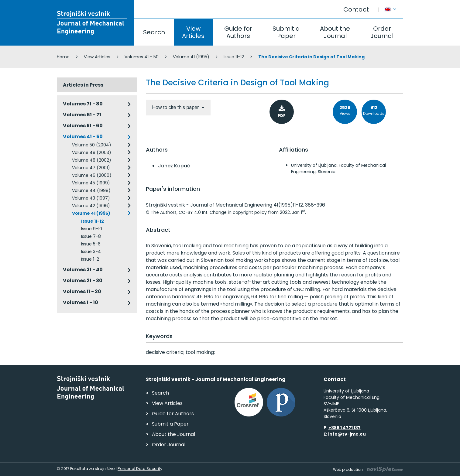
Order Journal (382, 32)
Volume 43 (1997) (91, 198)
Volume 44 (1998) (91, 190)
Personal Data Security (140, 469)
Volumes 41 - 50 (142, 57)
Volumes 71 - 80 (83, 104)
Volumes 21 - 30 (83, 281)
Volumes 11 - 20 (82, 291)
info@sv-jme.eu (347, 434)
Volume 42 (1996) (91, 206)
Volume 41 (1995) (191, 57)
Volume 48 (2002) (92, 160)
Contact (356, 9)
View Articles (193, 32)
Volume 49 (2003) (92, 152)
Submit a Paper (286, 32)
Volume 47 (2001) (91, 168)
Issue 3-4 (91, 252)
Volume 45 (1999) (91, 183)
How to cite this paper (176, 107)
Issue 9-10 (92, 229)
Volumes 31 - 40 (83, 270)
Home (63, 57)
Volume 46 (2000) (92, 175)
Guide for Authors (238, 32)
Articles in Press (83, 85)
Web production (368, 469)
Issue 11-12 (234, 57)
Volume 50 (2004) (92, 145)
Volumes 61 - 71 (82, 115)
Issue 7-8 (91, 236)
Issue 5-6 (91, 244)
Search (154, 32)
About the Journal (335, 32)
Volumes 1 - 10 (81, 302)
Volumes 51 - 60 (83, 126)
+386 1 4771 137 (345, 428)
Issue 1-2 (90, 259)
